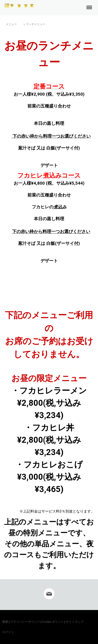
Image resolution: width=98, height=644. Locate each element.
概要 (5, 622)
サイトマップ (75, 622)
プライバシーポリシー (25, 622)
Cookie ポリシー (53, 622)
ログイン (8, 632)
